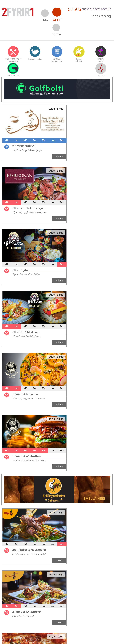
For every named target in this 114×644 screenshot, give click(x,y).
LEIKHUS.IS (101, 76)
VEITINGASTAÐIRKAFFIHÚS (13, 60)
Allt (57, 20)
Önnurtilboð (79, 60)
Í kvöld (57, 35)
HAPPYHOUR (101, 60)
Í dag (45, 20)
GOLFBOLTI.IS (13, 76)
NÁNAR (59, 157)
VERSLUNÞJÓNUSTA (57, 60)
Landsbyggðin (35, 59)
